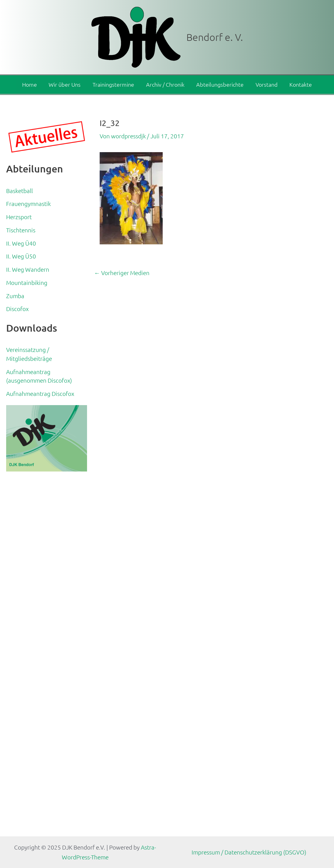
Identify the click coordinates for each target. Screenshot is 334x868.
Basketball (20, 191)
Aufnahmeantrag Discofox (40, 393)
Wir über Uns (66, 84)
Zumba (15, 296)
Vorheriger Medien (122, 273)
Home (32, 84)
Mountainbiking (27, 282)
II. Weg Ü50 (21, 256)
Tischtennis (21, 230)
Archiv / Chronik (165, 84)
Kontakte (298, 84)
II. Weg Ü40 (21, 243)
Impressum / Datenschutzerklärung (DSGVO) (249, 852)
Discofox (17, 309)
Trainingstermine (114, 84)
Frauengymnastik (28, 203)
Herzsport (19, 217)
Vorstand (265, 84)
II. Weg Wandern (28, 269)
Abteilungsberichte (219, 84)
